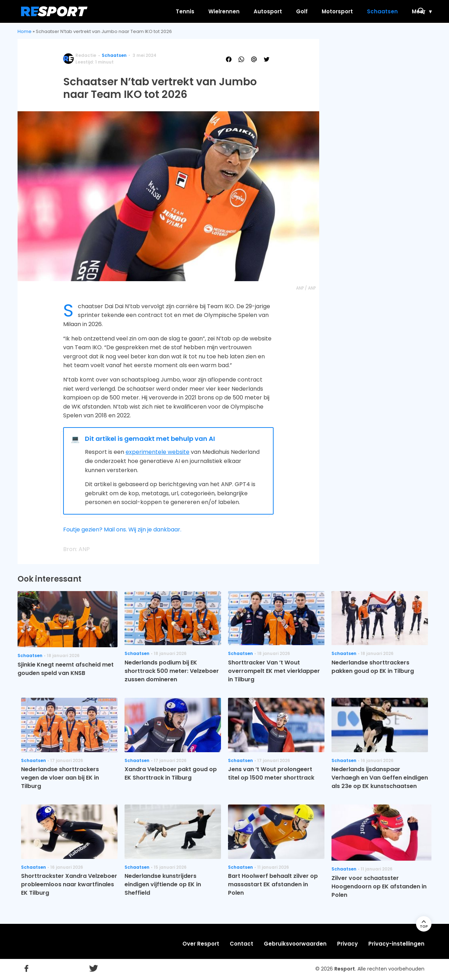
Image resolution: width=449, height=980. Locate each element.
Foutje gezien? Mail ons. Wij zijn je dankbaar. (122, 529)
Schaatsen (354, 11)
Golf (273, 11)
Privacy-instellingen (396, 944)
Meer (390, 11)
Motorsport (309, 11)
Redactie (86, 55)
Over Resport (201, 944)
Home (25, 31)
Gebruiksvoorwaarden (295, 944)
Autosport (239, 11)
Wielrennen (196, 11)
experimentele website (158, 452)
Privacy (347, 944)
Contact (242, 944)
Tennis (157, 11)
